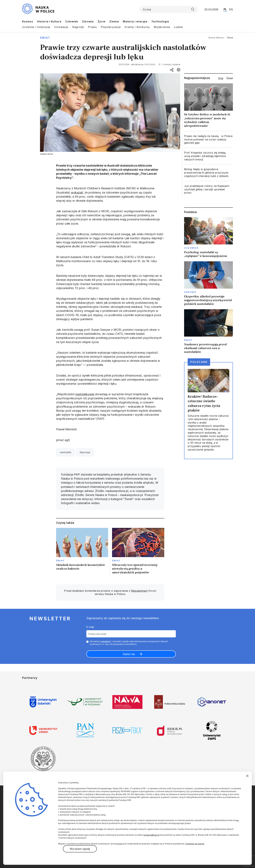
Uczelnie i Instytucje (36, 27)
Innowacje (61, 27)
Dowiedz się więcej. (195, 844)
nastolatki (65, 452)
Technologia (160, 21)
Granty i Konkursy (137, 27)
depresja (85, 452)
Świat (45, 38)
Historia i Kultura (49, 21)
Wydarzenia (162, 27)
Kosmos (28, 21)
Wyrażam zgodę (80, 849)
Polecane (199, 362)
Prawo (92, 27)
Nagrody (78, 27)
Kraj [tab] (221, 78)
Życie (101, 21)
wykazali (77, 193)
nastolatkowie (85, 394)
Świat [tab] (230, 78)
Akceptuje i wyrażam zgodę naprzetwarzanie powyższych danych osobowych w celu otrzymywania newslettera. (129, 643)
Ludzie (178, 27)
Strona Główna (216, 38)
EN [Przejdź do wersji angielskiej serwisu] (231, 9)
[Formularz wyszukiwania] (169, 9)
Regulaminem (139, 591)
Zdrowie (88, 21)
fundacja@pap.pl (151, 835)
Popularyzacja (111, 27)
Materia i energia (135, 21)
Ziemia (114, 21)
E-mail (90, 627)
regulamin (106, 641)
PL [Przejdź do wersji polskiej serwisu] (225, 9)
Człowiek (72, 21)
